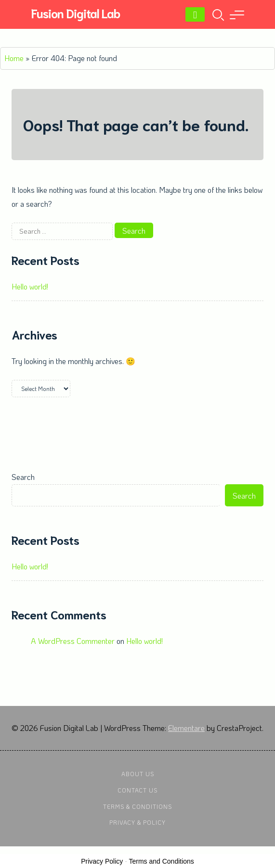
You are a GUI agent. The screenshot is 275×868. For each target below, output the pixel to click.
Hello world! (30, 286)
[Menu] (195, 14)
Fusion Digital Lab (75, 13)
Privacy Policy (102, 861)
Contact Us (137, 790)
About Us (138, 774)
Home (14, 58)
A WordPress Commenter (73, 641)
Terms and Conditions (161, 861)
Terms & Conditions (137, 806)
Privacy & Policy (137, 822)
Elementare (186, 728)
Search (23, 477)
